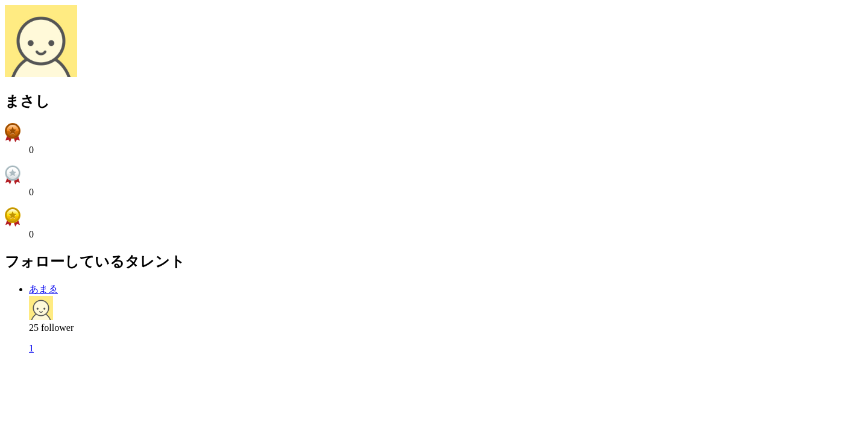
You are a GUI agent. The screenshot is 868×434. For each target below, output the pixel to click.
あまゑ (43, 289)
